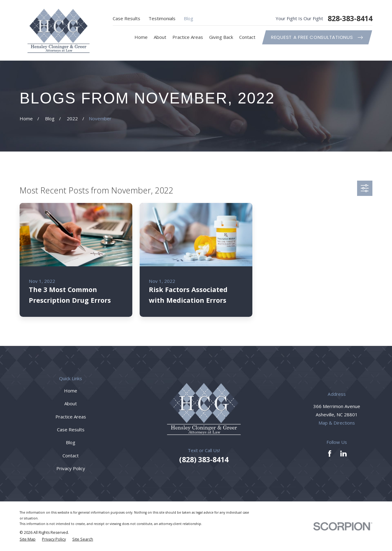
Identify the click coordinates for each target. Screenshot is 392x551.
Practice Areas (71, 417)
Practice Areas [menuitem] (188, 37)
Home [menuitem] (141, 37)
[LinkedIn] (343, 454)
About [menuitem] (160, 37)
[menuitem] (28, 539)
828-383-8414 (350, 19)
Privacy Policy (71, 468)
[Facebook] (330, 454)
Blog (188, 18)
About (71, 403)
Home (71, 391)
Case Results (126, 18)
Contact (71, 455)
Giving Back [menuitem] (221, 37)
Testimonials (162, 18)
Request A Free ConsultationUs (317, 37)
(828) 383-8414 (204, 459)
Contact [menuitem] (247, 37)
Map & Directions (337, 423)
